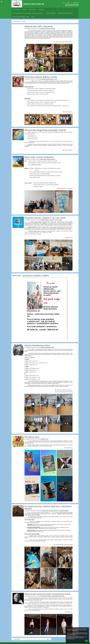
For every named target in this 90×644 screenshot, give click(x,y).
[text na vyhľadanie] (72, 5)
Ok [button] (87, 641)
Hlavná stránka (16, 21)
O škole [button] (25, 10)
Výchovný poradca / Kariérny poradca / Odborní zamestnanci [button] (28, 13)
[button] (71, 3)
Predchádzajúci (16, 639)
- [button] (66, 3)
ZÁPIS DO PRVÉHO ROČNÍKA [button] (65, 13)
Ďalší (48, 639)
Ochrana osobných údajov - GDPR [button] (21, 17)
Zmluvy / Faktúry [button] (51, 13)
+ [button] (64, 3)
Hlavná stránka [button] (16, 10)
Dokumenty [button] (33, 10)
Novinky (24, 21)
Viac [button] (33, 17)
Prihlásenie (76, 3)
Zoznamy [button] (42, 10)
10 (44, 639)
